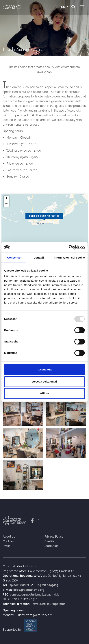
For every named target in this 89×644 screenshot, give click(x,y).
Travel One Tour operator (48, 604)
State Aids (51, 546)
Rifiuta (45, 393)
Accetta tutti (45, 369)
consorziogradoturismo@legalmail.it (34, 595)
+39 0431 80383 (19, 585)
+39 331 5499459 (47, 585)
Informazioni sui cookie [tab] (69, 258)
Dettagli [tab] (39, 258)
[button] (6, 199)
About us (9, 537)
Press (7, 546)
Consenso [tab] (14, 258)
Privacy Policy (54, 537)
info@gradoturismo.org (29, 590)
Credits (49, 541)
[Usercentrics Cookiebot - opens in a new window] (69, 247)
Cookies (8, 541)
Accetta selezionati (44, 382)
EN (64, 7)
